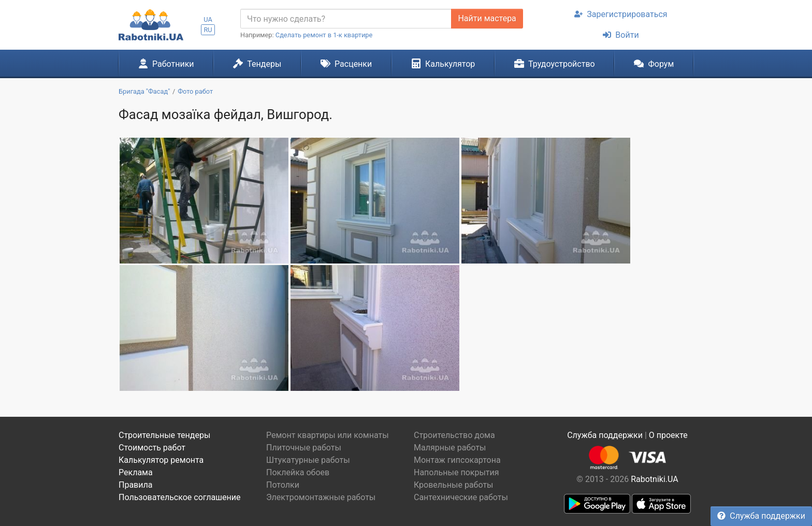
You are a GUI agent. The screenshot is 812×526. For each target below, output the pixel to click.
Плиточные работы (304, 448)
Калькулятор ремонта (161, 460)
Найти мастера (487, 18)
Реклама (136, 472)
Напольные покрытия (456, 472)
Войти (621, 35)
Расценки (346, 64)
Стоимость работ (152, 448)
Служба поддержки (761, 516)
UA (208, 19)
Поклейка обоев (298, 472)
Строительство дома (454, 435)
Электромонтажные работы (321, 497)
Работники (166, 64)
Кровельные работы (454, 485)
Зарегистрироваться (621, 14)
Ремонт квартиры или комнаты (328, 435)
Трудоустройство (555, 64)
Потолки (283, 485)
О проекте (668, 435)
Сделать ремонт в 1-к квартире (324, 35)
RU (208, 30)
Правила (135, 485)
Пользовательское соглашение (180, 497)
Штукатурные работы (308, 460)
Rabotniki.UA (655, 479)
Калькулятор (443, 64)
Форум (654, 64)
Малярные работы (450, 448)
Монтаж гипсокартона (457, 460)
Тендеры (257, 64)
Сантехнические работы (461, 497)
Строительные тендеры (164, 435)
